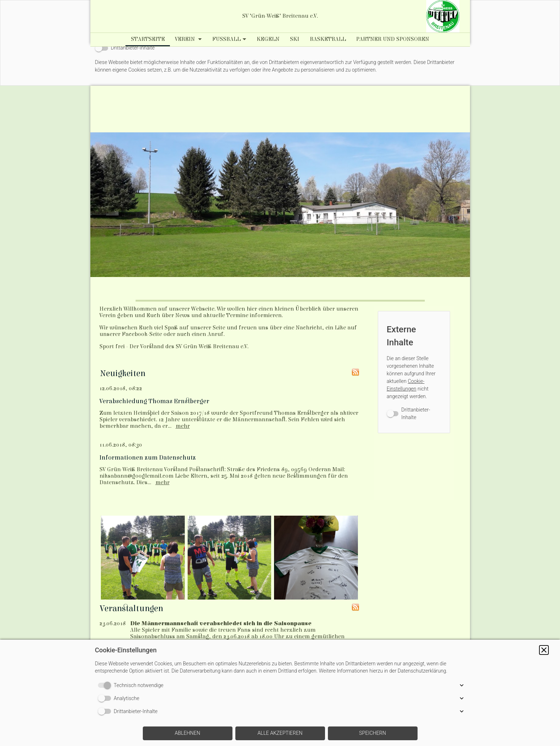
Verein (186, 39)
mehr (183, 426)
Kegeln (268, 39)
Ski (295, 39)
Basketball (328, 39)
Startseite (148, 39)
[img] (443, 16)
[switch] (125, 48)
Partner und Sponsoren (393, 39)
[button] (544, 650)
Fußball (226, 39)
